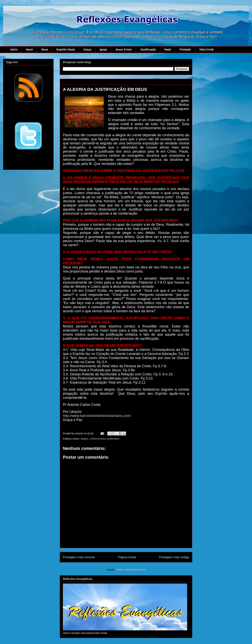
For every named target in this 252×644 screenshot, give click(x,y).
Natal (168, 50)
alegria (84, 439)
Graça (87, 50)
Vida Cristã (206, 50)
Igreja (103, 50)
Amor (30, 50)
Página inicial (127, 557)
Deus (45, 50)
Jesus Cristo (123, 50)
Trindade (185, 50)
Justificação (148, 50)
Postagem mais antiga (174, 557)
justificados (113, 439)
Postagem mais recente (79, 557)
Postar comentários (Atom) (131, 570)
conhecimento (98, 439)
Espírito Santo (66, 50)
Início (14, 50)
